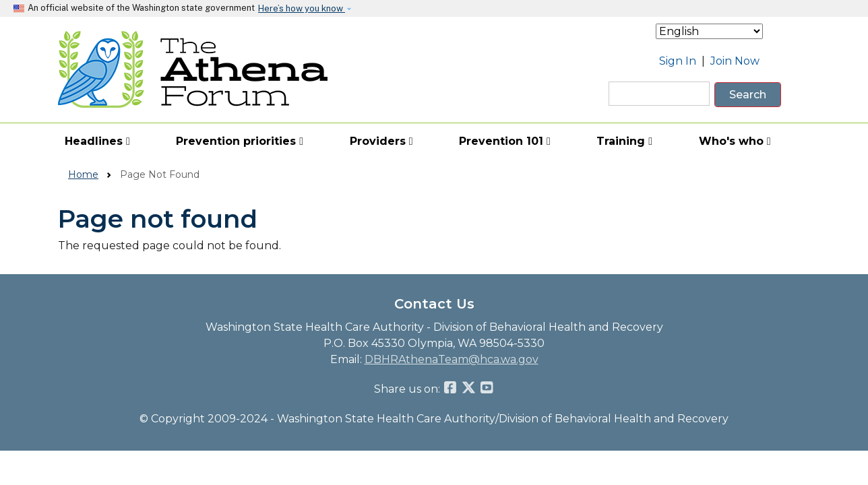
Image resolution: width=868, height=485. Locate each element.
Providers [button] (381, 141)
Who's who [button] (735, 141)
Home (83, 174)
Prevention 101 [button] (505, 141)
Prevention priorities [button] (240, 141)
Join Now (735, 61)
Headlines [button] (97, 141)
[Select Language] (709, 31)
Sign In (678, 61)
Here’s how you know (302, 8)
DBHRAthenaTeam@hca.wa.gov (452, 359)
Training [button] (624, 141)
